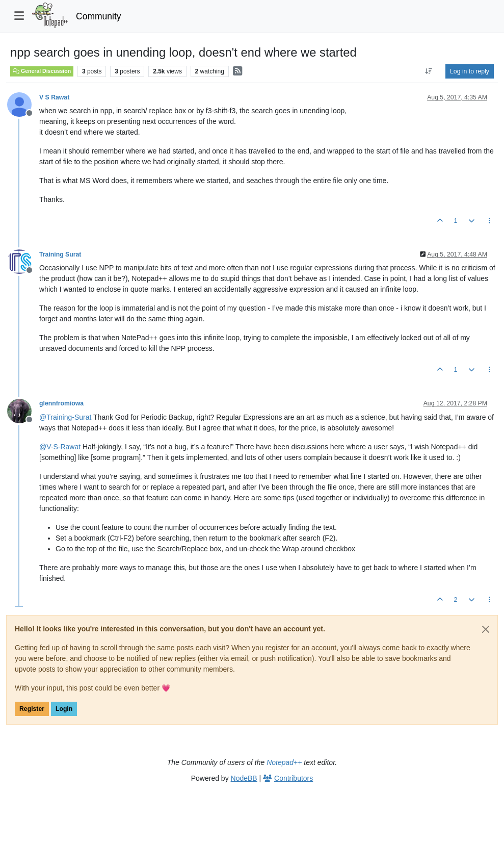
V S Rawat (54, 97)
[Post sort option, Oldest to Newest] (429, 71)
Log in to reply (470, 71)
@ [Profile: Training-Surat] (65, 417)
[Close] (486, 629)
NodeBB (244, 778)
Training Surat (60, 254)
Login (64, 709)
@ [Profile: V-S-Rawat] (60, 447)
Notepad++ (284, 762)
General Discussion (42, 71)
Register (32, 709)
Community (99, 16)
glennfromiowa (61, 403)
